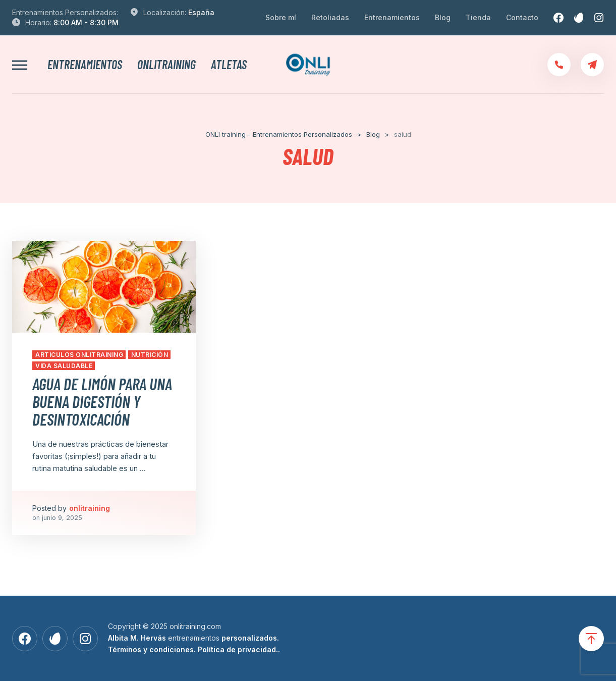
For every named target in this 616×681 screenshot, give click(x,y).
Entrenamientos (392, 17)
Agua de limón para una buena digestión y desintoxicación (102, 401)
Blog (443, 17)
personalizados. (250, 638)
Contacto (522, 17)
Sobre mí (281, 17)
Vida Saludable (64, 366)
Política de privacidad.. (239, 649)
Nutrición (150, 355)
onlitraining (166, 65)
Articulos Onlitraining (79, 355)
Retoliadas (330, 17)
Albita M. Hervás (137, 638)
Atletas (229, 65)
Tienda (478, 17)
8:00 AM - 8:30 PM (86, 22)
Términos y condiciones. (152, 649)
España (201, 12)
